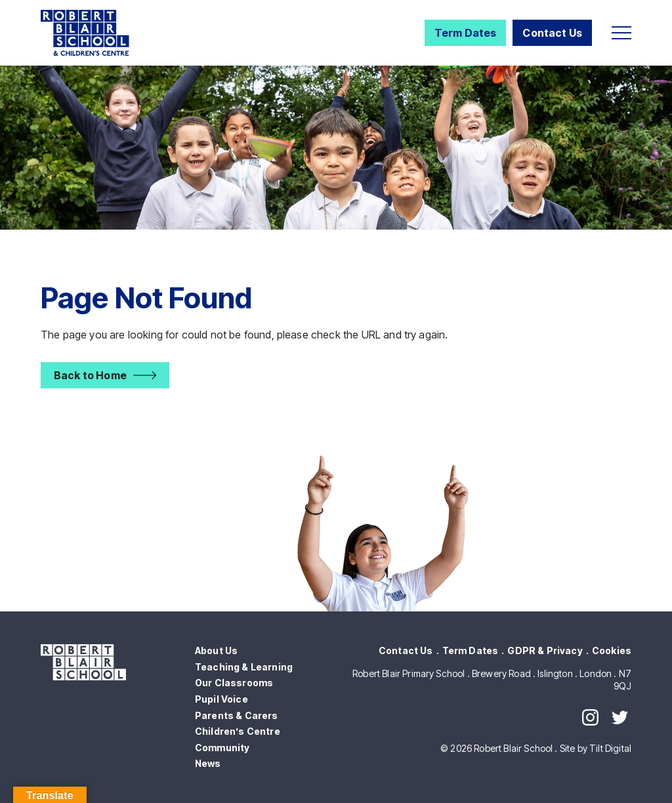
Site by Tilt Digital (596, 748)
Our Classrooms (234, 683)
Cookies (612, 650)
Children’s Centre (238, 731)
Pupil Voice (221, 699)
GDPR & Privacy (545, 650)
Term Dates (466, 33)
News (208, 763)
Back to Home (90, 375)
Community (222, 748)
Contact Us (552, 33)
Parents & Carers (237, 715)
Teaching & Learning (244, 667)
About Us (216, 650)
